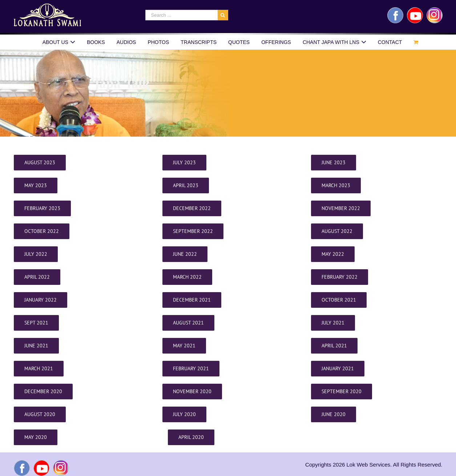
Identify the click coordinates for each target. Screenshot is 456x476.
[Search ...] (181, 15)
